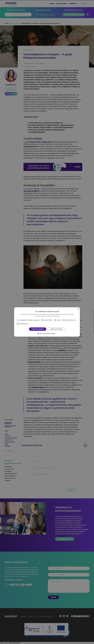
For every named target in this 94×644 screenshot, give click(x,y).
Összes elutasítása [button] (56, 329)
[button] (47, 334)
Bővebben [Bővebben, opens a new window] (57, 316)
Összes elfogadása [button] (38, 329)
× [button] (78, 309)
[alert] (47, 322)
